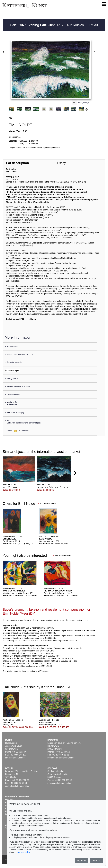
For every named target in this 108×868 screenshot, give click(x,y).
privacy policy (24, 852)
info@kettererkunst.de (15, 758)
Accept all (97, 861)
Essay (62, 163)
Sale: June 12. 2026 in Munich (47, 25)
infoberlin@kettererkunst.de (17, 786)
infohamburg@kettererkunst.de (61, 758)
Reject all (81, 861)
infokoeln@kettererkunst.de (59, 783)
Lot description (18, 163)
